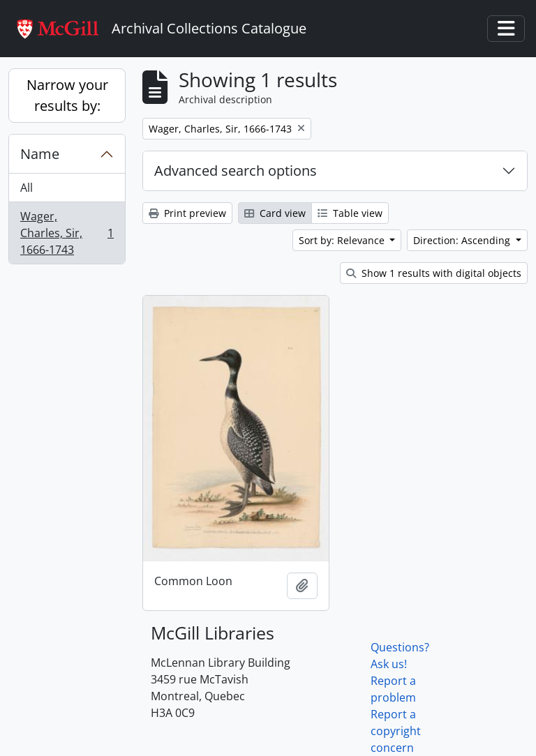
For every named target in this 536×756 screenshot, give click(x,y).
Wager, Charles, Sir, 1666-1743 (67, 233)
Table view (350, 213)
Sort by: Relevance (343, 240)
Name (40, 154)
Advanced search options (236, 171)
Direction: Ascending (463, 240)
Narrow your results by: (67, 95)
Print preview (187, 213)
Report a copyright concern (396, 731)
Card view (275, 213)
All (27, 188)
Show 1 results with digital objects (434, 273)
